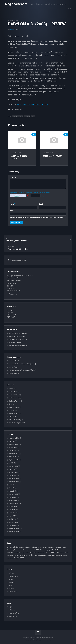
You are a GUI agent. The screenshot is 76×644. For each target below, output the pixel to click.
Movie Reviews (13, 20)
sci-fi (33, 116)
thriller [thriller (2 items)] (53, 556)
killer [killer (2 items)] (43, 550)
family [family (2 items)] (12, 550)
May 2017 (12, 469)
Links (10, 585)
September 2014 (14, 504)
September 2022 (14, 444)
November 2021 (14, 454)
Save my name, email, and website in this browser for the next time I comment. (38, 218)
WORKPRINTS (11, 317)
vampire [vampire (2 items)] (9, 558)
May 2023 (12, 441)
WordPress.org (13, 616)
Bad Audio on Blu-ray (13, 290)
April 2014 (12, 519)
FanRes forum (11, 284)
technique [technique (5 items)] (42, 555)
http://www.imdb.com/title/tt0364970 (32, 105)
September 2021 (14, 460)
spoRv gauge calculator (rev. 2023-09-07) (20, 276)
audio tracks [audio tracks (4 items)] (26, 547)
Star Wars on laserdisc (14, 280)
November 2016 (14, 482)
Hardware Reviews (15, 401)
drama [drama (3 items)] (9, 550)
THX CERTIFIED (12, 315)
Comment (13, 177)
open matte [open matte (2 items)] (25, 553)
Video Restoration (14, 420)
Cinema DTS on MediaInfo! (17, 336)
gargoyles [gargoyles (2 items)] (28, 550)
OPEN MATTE (11, 313)
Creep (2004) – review (53, 156)
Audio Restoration (14, 395)
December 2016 (14, 479)
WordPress (37, 640)
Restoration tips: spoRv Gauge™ (19, 346)
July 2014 (12, 510)
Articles (11, 389)
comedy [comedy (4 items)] (47, 547)
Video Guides (13, 417)
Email (41, 204)
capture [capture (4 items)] (33, 547)
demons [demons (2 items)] (64, 547)
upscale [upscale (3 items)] (65, 555)
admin (12, 30)
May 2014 (12, 516)
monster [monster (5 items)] (17, 553)
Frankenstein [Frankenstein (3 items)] (18, 550)
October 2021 (13, 457)
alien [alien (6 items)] (15, 547)
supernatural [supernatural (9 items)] (25, 555)
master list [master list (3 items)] (10, 553)
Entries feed (13, 610)
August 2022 (13, 447)
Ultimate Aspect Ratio (14, 278)
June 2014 (12, 513)
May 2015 (12, 488)
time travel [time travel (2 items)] (57, 556)
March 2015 (12, 491)
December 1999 (14, 532)
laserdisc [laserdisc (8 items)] (56, 550)
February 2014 (13, 522)
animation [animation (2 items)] (19, 547)
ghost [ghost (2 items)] (32, 550)
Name (12, 204)
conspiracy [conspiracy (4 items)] (54, 547)
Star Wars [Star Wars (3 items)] (15, 555)
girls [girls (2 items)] (35, 550)
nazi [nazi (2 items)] (22, 553)
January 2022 (13, 451)
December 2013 (14, 528)
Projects (11, 410)
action (15, 116)
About (17, 361)
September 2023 (14, 438)
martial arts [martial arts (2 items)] (63, 550)
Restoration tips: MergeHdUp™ (18, 339)
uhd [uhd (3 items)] (61, 555)
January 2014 (13, 525)
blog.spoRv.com (16, 4)
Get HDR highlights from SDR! (18, 333)
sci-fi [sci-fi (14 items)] (65, 552)
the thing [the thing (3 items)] (49, 555)
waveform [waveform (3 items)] (14, 558)
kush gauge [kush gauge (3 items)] (47, 550)
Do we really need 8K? (15, 342)
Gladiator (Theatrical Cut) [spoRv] (25, 364)
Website (13, 211)
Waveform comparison (16, 423)
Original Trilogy (12, 286)
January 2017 (13, 475)
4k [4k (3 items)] (8, 547)
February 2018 (13, 466)
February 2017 (13, 472)
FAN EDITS (10, 310)
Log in (11, 607)
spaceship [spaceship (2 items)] (9, 556)
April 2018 (12, 463)
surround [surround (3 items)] (35, 555)
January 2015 (13, 497)
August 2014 (13, 507)
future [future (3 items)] (24, 550)
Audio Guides (13, 392)
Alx (50, 640)
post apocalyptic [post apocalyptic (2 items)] (41, 553)
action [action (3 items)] (11, 547)
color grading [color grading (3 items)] (40, 547)
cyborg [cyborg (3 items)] (60, 547)
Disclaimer (12, 582)
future (21, 116)
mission (27, 116)
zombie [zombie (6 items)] (21, 558)
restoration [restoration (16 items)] (52, 552)
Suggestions (13, 592)
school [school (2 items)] (60, 553)
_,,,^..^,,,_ (11, 573)
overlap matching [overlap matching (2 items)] (32, 553)
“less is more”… (13, 576)
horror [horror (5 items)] (39, 550)
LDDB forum (11, 288)
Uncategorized (13, 414)
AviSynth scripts (14, 398)
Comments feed (14, 613)
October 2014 (13, 500)
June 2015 (12, 485)
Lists (10, 404)
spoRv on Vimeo (12, 294)
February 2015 (13, 494)
